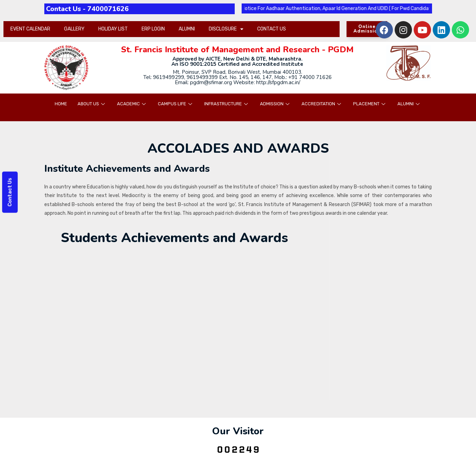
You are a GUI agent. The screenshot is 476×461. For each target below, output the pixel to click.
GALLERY (74, 29)
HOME (61, 104)
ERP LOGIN (153, 29)
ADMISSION (276, 104)
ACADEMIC (132, 104)
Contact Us (9, 192)
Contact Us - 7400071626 (91, 9)
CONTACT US (272, 29)
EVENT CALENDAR (30, 29)
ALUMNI (187, 29)
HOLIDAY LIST (113, 29)
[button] (367, 29)
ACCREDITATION (322, 104)
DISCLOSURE (226, 29)
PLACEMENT (370, 104)
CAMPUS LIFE (176, 104)
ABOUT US (92, 104)
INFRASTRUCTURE (227, 104)
